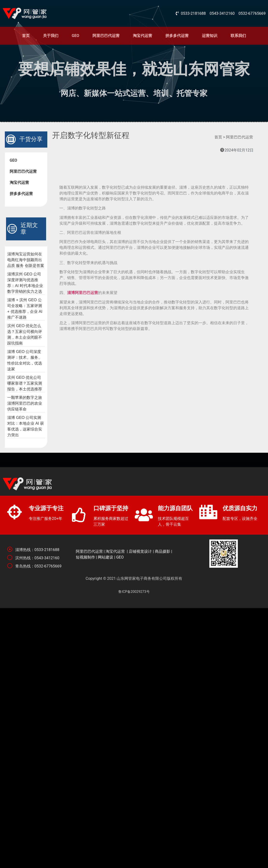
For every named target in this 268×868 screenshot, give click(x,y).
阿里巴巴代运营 (106, 36)
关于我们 (51, 36)
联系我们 (238, 36)
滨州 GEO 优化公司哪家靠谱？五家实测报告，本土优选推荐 (25, 383)
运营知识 (210, 36)
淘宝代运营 (142, 36)
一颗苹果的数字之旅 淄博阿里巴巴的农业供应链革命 (25, 403)
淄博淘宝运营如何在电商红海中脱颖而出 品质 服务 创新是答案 (26, 260)
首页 (26, 36)
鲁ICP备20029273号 (134, 592)
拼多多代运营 (177, 36)
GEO (75, 36)
